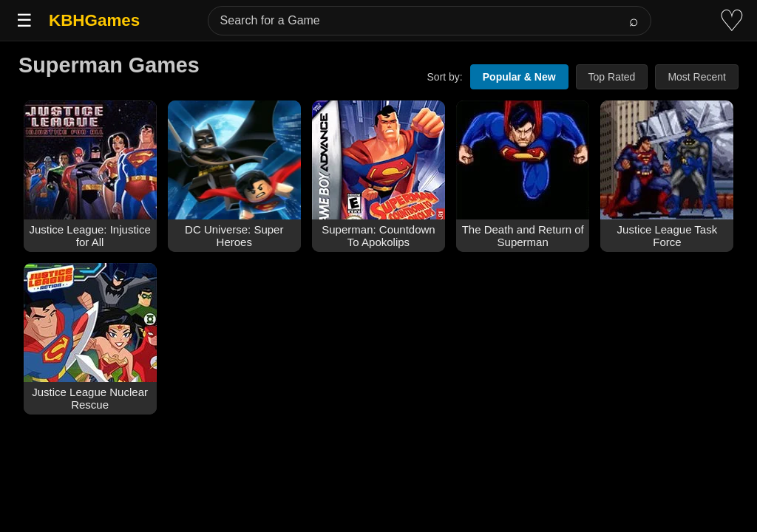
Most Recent (697, 77)
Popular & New (519, 77)
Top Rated (612, 77)
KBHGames (94, 20)
